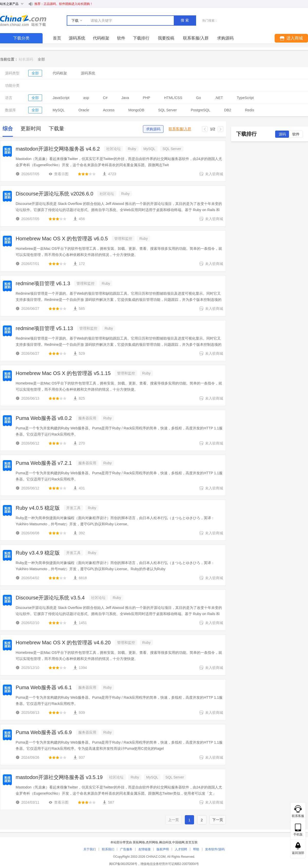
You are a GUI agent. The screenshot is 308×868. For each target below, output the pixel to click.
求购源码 (153, 129)
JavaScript (61, 98)
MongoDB (136, 110)
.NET (219, 98)
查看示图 (59, 174)
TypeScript (245, 98)
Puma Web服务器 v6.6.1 (44, 687)
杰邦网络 (152, 842)
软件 (121, 38)
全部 (35, 73)
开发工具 (73, 508)
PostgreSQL (200, 110)
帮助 (196, 849)
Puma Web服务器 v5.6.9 (44, 732)
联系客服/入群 (180, 129)
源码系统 (77, 38)
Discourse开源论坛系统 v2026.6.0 (54, 194)
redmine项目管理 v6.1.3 (43, 283)
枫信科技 (165, 842)
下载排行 (141, 38)
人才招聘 (181, 849)
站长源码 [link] (26, 59)
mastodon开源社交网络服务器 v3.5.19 (59, 777)
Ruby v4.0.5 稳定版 (38, 508)
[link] (41, 59)
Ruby (132, 149)
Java (125, 98)
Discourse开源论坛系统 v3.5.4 (50, 598)
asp (86, 98)
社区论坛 (113, 149)
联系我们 (108, 849)
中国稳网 (178, 842)
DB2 (228, 110)
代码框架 (101, 38)
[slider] (87, 174)
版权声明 (163, 849)
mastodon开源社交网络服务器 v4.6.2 (58, 149)
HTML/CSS (173, 98)
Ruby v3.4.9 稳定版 (38, 553)
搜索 (185, 20)
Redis (249, 110)
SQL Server (167, 110)
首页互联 (191, 842)
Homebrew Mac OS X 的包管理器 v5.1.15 (63, 373)
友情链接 (145, 849)
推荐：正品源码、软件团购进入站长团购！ (64, 4)
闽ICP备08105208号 (123, 864)
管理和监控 (123, 239)
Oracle (84, 110)
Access (109, 110)
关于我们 (90, 849)
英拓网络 (139, 842)
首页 (57, 38)
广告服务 (126, 849)
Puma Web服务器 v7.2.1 (44, 463)
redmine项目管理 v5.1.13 (44, 328)
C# (105, 98)
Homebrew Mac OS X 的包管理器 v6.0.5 (62, 239)
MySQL (59, 110)
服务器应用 (87, 418)
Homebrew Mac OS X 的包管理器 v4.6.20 (63, 643)
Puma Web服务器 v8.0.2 (44, 418)
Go (199, 98)
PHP (146, 98)
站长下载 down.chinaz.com (23, 21)
